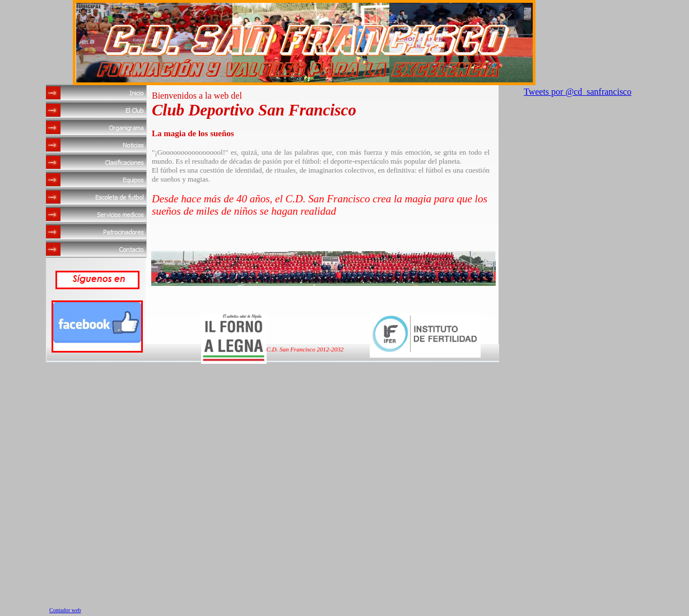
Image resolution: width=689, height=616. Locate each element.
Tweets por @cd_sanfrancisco (578, 92)
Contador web (65, 610)
